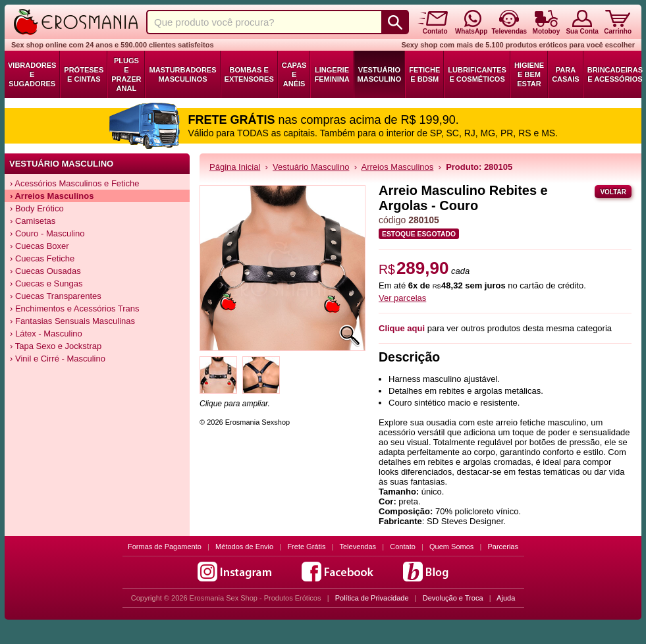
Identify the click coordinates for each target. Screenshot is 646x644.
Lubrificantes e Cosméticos (477, 74)
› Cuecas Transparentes (56, 296)
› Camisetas (33, 221)
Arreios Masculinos (398, 167)
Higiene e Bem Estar (529, 74)
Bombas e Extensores (249, 74)
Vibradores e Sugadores (32, 74)
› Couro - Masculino (47, 233)
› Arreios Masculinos (52, 196)
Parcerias (503, 547)
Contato (403, 547)
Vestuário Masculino (380, 74)
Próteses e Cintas (84, 74)
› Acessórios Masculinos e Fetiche (75, 183)
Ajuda (506, 598)
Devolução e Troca (453, 598)
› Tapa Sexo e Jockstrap (56, 346)
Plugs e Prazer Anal (126, 74)
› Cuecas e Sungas (46, 283)
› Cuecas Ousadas (45, 271)
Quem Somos (451, 547)
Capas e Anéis (294, 74)
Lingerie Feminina (332, 74)
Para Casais (566, 74)
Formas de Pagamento (165, 547)
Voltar (613, 192)
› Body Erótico (37, 208)
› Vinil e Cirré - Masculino (58, 359)
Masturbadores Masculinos (182, 74)
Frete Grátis (306, 547)
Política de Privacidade (372, 598)
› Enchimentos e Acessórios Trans (75, 309)
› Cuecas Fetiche (42, 258)
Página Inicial (235, 167)
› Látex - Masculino (46, 334)
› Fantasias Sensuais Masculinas (72, 321)
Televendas (358, 547)
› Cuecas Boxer (40, 246)
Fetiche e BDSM (424, 74)
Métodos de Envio (244, 547)
